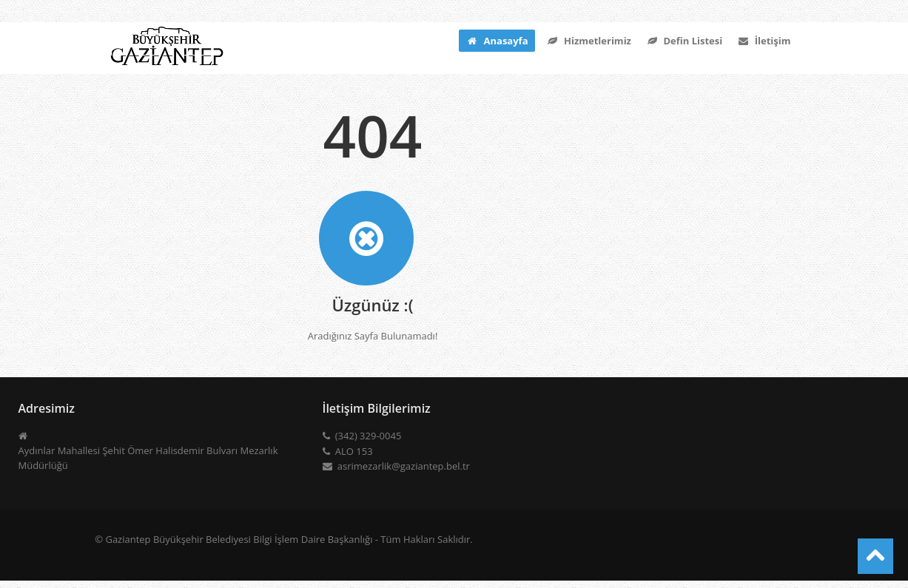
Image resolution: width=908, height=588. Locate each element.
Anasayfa (497, 41)
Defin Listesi (684, 41)
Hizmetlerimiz (588, 41)
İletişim (764, 41)
